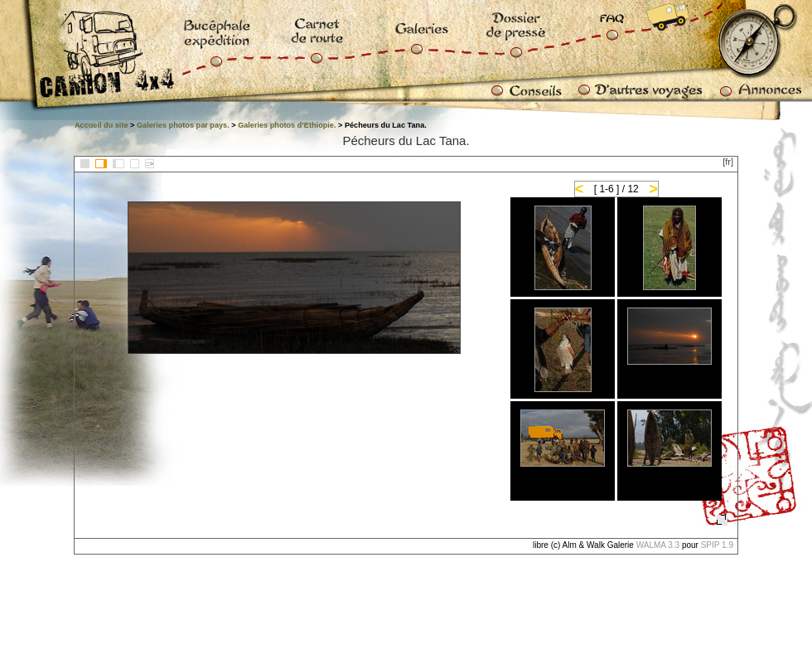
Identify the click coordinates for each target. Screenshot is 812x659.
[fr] (728, 162)
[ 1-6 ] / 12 (616, 189)
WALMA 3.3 (658, 545)
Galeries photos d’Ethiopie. (287, 125)
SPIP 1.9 (717, 545)
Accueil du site (101, 125)
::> (150, 164)
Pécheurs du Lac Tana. (406, 141)
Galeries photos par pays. (183, 125)
